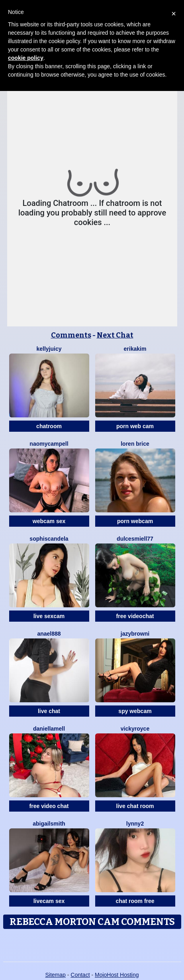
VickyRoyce (135, 729)
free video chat (49, 806)
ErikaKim (135, 349)
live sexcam (49, 616)
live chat (49, 711)
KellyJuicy (49, 349)
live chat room (135, 806)
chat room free (135, 901)
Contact (80, 975)
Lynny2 (135, 824)
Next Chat (115, 335)
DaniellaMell (49, 729)
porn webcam (135, 521)
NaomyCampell (49, 444)
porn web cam (135, 426)
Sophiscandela (49, 539)
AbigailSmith (49, 824)
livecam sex (49, 901)
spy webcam (135, 711)
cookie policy (26, 58)
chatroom (49, 426)
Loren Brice (135, 444)
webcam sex (49, 521)
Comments (71, 335)
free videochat (135, 616)
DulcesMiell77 (135, 539)
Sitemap (55, 975)
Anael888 (49, 634)
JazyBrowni (135, 634)
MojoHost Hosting (117, 975)
